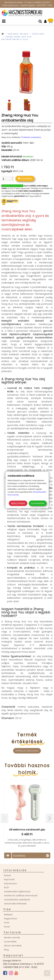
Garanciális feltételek (15, 904)
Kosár (7, 927)
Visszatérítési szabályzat (17, 900)
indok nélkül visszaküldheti (29, 191)
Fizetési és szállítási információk (21, 896)
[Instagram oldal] (11, 974)
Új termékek (10, 942)
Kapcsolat (9, 879)
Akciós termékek (13, 946)
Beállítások (18, 503)
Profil (6, 923)
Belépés (8, 914)
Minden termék (12, 938)
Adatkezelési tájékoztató (17, 891)
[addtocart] (25, 179)
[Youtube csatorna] (16, 974)
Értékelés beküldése (32, 137)
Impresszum (11, 883)
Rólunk (7, 875)
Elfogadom (38, 503)
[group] (27, 73)
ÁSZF (6, 887)
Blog (6, 950)
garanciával (19, 196)
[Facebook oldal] (5, 974)
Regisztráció (11, 919)
